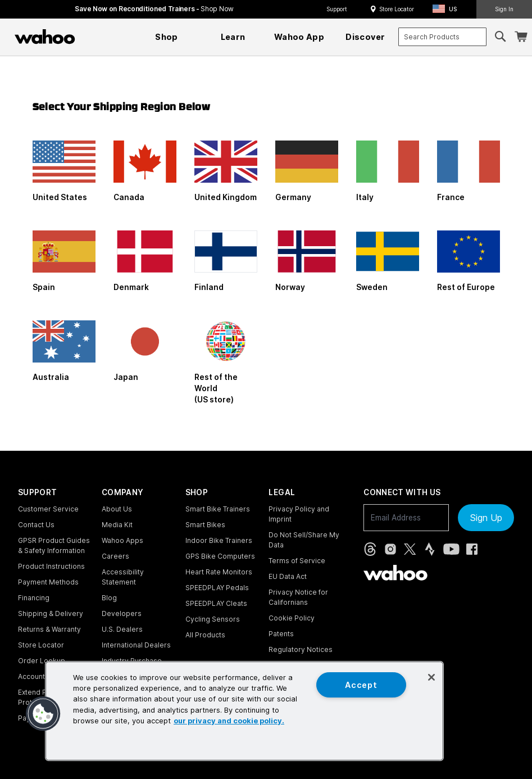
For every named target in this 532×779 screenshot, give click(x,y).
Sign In (504, 9)
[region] (244, 711)
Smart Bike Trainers (218, 509)
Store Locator (397, 9)
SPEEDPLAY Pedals (217, 588)
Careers (115, 556)
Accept (361, 685)
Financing (34, 598)
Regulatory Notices (301, 649)
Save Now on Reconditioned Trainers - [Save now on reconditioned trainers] (154, 9)
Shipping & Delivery (51, 613)
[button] (448, 9)
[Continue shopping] (94, 37)
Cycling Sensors (213, 619)
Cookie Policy (292, 618)
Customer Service (48, 509)
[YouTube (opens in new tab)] (451, 549)
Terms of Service (297, 561)
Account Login (42, 676)
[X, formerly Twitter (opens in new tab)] (410, 549)
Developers (122, 613)
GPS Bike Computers (220, 556)
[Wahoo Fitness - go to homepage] (395, 573)
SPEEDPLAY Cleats (216, 603)
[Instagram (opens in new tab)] (390, 549)
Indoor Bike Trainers (219, 540)
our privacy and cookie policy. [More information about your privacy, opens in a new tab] (229, 721)
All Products (205, 635)
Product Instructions (51, 566)
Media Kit (117, 525)
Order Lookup (42, 661)
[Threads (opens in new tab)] (370, 549)
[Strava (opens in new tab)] (430, 549)
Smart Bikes (205, 525)
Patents (281, 634)
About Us (117, 509)
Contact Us (36, 525)
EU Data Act (288, 576)
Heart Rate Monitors (219, 572)
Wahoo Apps (122, 540)
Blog (109, 598)
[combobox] (442, 37)
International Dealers (136, 645)
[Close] (431, 677)
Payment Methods (48, 582)
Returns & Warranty (49, 629)
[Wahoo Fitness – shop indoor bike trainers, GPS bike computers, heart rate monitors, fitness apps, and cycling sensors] (45, 37)
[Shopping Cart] (521, 37)
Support (337, 9)
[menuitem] (167, 37)
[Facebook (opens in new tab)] (472, 549)
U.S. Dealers (122, 629)
